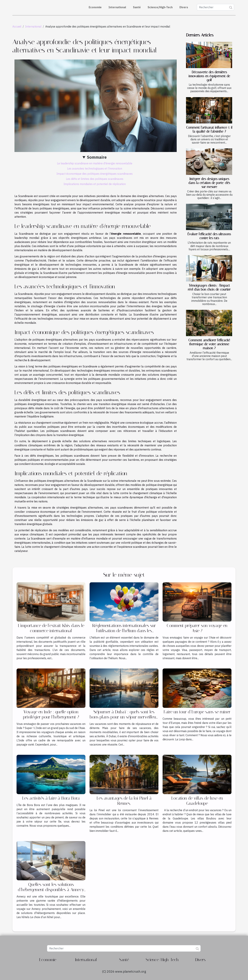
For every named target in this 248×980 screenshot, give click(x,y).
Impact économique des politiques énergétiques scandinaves (95, 174)
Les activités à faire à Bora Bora (51, 798)
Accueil (17, 26)
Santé (137, 7)
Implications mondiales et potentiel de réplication (95, 184)
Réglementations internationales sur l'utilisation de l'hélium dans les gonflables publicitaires (124, 631)
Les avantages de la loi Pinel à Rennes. (124, 801)
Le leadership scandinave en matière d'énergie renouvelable (95, 163)
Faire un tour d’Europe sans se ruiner (197, 712)
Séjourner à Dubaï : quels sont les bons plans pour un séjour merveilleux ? (124, 717)
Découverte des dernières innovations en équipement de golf (209, 76)
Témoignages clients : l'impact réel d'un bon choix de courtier (209, 287)
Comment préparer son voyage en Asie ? (197, 628)
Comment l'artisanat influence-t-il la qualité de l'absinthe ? (209, 129)
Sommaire (97, 157)
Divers (184, 7)
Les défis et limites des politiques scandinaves (95, 179)
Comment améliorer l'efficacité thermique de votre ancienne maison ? (209, 344)
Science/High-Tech (160, 7)
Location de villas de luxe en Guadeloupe (197, 801)
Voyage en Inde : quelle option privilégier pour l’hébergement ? (51, 714)
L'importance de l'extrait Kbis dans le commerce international (51, 628)
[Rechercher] (215, 7)
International (117, 7)
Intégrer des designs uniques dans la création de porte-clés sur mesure (209, 183)
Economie (95, 7)
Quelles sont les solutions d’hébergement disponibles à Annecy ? (51, 890)
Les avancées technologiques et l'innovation (95, 168)
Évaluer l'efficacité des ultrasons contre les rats (209, 236)
